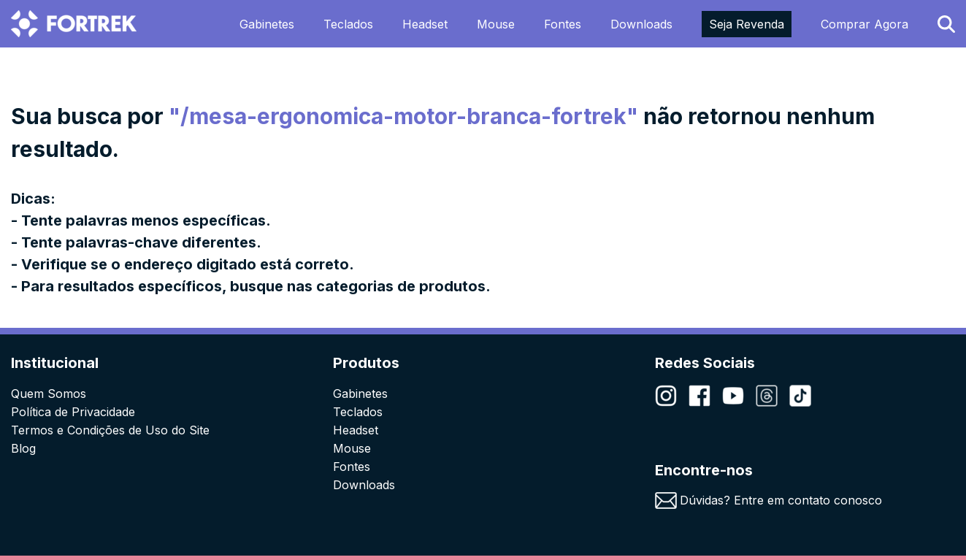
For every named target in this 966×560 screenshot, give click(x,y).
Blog (23, 448)
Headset (425, 24)
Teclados (348, 24)
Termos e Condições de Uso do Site (110, 430)
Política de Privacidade (73, 412)
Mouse (496, 24)
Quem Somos (49, 394)
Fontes (563, 24)
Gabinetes (267, 24)
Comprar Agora (865, 24)
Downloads (641, 24)
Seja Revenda (747, 24)
